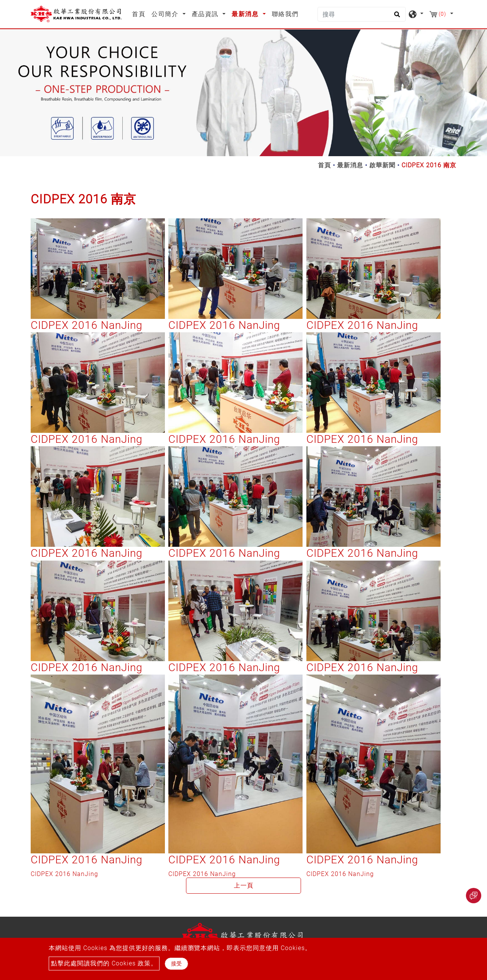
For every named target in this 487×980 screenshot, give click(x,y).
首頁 (140, 13)
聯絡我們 (285, 14)
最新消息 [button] (246, 14)
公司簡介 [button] (166, 14)
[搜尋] (362, 14)
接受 (176, 964)
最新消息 (350, 165)
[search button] (396, 17)
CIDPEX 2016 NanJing (87, 325)
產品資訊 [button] (206, 14)
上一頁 (244, 885)
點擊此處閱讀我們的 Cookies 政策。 (104, 963)
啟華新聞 (382, 165)
